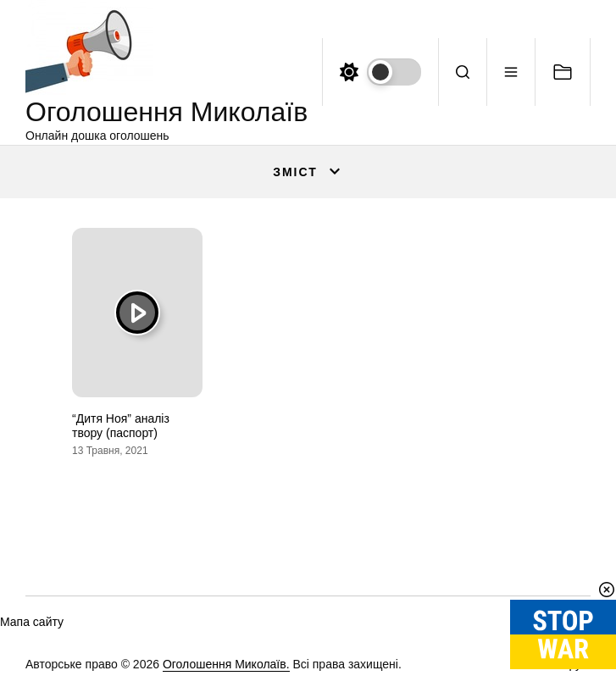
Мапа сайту (32, 622)
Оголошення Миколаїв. (226, 664)
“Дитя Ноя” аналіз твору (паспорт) (121, 426)
